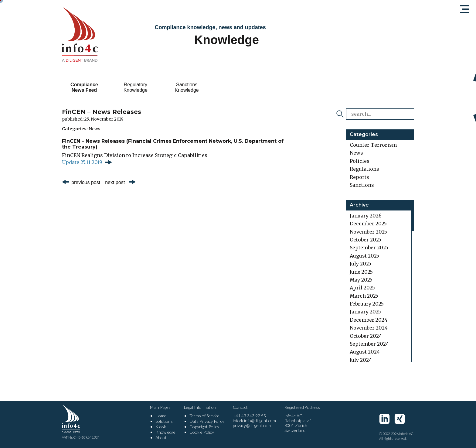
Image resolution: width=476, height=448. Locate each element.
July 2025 (360, 264)
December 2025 (368, 224)
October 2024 (366, 336)
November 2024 (369, 328)
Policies (360, 161)
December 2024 (369, 320)
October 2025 (365, 240)
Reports (359, 177)
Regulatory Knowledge (136, 87)
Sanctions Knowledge (187, 87)
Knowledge (165, 432)
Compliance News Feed (84, 87)
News (94, 129)
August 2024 (365, 352)
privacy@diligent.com (252, 425)
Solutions (164, 421)
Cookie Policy (202, 432)
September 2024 (369, 344)
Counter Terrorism (373, 145)
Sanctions (362, 185)
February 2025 (367, 304)
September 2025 (369, 248)
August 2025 (364, 256)
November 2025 (368, 232)
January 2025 (365, 312)
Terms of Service (204, 416)
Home (161, 416)
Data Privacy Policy (207, 421)
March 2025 (364, 296)
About (161, 438)
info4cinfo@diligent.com (254, 421)
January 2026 (366, 216)
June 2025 (361, 272)
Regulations (364, 169)
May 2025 (361, 280)
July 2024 (361, 360)
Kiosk (161, 427)
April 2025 (362, 288)
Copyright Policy (204, 427)
